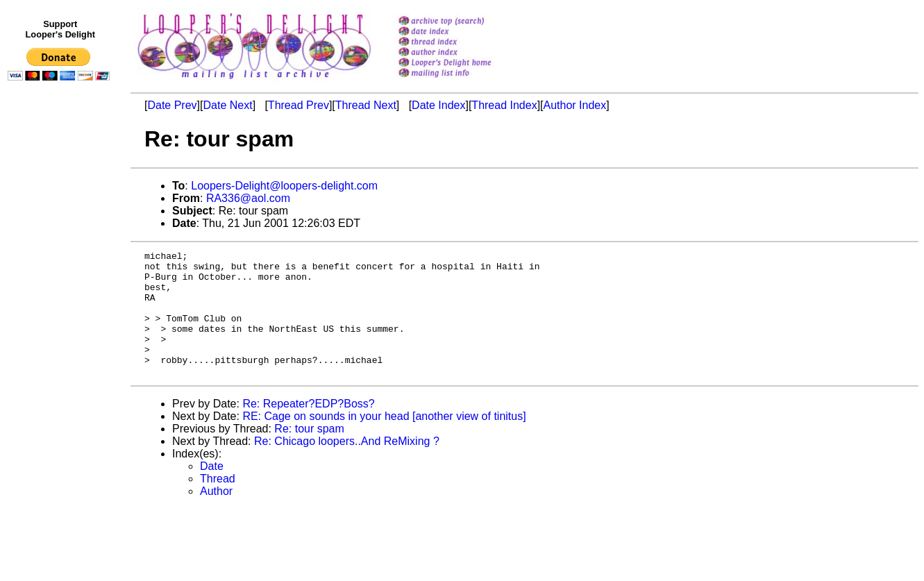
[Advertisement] (61, 373)
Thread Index (504, 105)
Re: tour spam (309, 454)
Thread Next (366, 105)
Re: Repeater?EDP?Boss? (308, 429)
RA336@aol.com (248, 198)
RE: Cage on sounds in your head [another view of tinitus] (384, 441)
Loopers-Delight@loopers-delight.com (284, 186)
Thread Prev (299, 105)
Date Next (227, 105)
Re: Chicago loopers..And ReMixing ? (347, 466)
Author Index (575, 105)
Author (216, 516)
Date (212, 491)
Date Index (438, 105)
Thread (218, 504)
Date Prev (172, 105)
